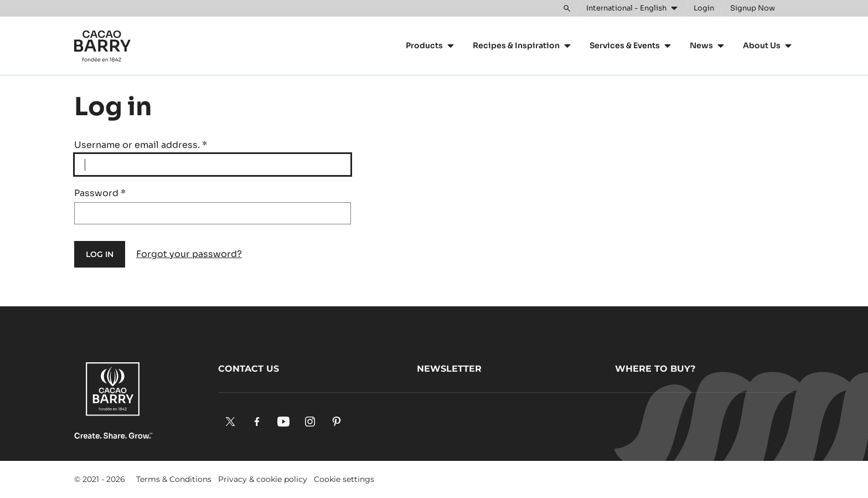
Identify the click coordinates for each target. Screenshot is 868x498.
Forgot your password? (189, 254)
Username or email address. (141, 145)
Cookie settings (344, 479)
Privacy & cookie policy (263, 479)
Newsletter (449, 369)
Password (100, 193)
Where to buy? (655, 369)
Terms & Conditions (174, 479)
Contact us (249, 369)
